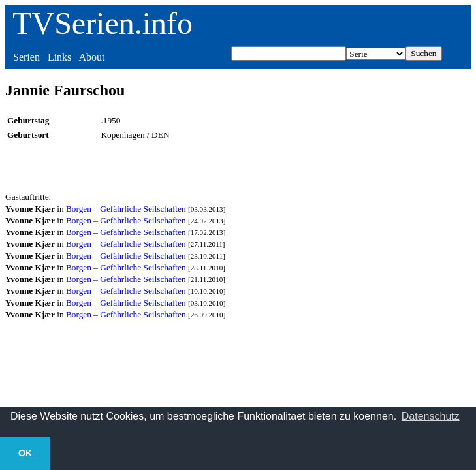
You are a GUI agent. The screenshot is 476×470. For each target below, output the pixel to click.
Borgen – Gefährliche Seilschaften (126, 209)
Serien (26, 57)
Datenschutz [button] (431, 416)
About (91, 57)
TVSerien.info (103, 23)
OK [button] (25, 453)
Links (59, 57)
